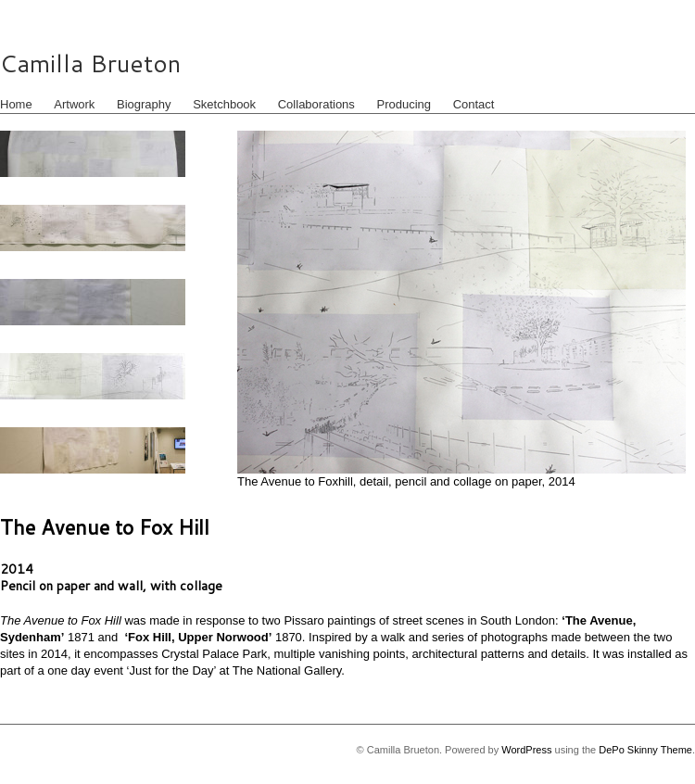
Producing (404, 104)
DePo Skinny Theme (645, 750)
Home (16, 104)
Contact (474, 104)
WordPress (526, 750)
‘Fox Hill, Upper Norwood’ (198, 637)
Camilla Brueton (90, 63)
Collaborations (316, 104)
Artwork (74, 104)
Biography (144, 104)
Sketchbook (224, 104)
